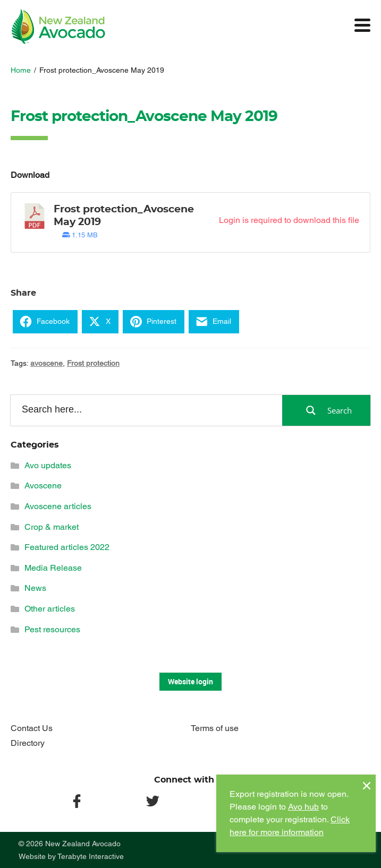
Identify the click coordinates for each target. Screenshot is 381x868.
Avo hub (303, 807)
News (35, 588)
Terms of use (215, 728)
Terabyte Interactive (91, 856)
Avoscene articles (58, 506)
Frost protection (93, 363)
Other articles (50, 609)
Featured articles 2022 (67, 547)
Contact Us (32, 728)
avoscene (46, 363)
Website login (190, 681)
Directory (28, 743)
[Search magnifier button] (326, 410)
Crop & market (52, 527)
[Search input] (146, 410)
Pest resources (52, 629)
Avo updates (48, 465)
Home (21, 70)
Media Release (53, 568)
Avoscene (43, 485)
